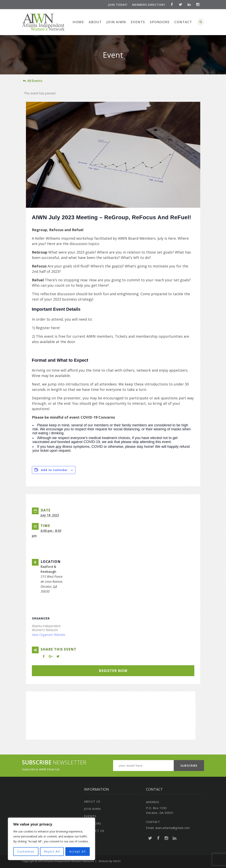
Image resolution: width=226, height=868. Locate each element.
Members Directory (148, 5)
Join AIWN (116, 22)
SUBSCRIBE (189, 765)
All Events (33, 81)
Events (138, 22)
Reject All (52, 851)
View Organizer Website (49, 635)
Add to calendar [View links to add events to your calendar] (54, 470)
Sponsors (160, 22)
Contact (183, 22)
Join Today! (117, 5)
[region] (51, 839)
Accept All (78, 851)
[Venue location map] (111, 713)
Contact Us (94, 831)
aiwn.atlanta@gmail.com (173, 828)
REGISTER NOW (113, 671)
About (95, 22)
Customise (26, 851)
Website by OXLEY (110, 861)
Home (78, 22)
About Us (92, 801)
